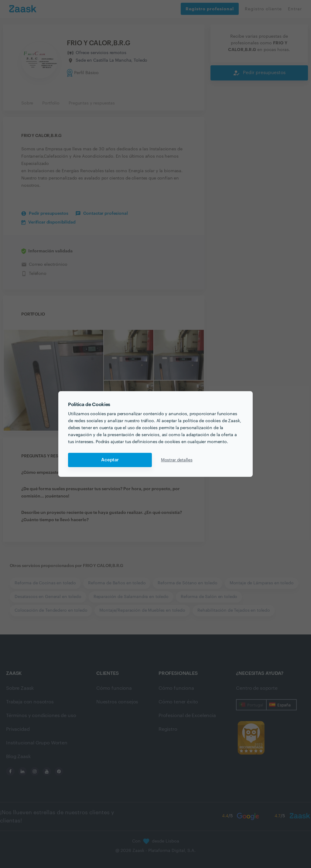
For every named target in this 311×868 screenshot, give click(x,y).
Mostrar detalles (177, 460)
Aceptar (110, 460)
